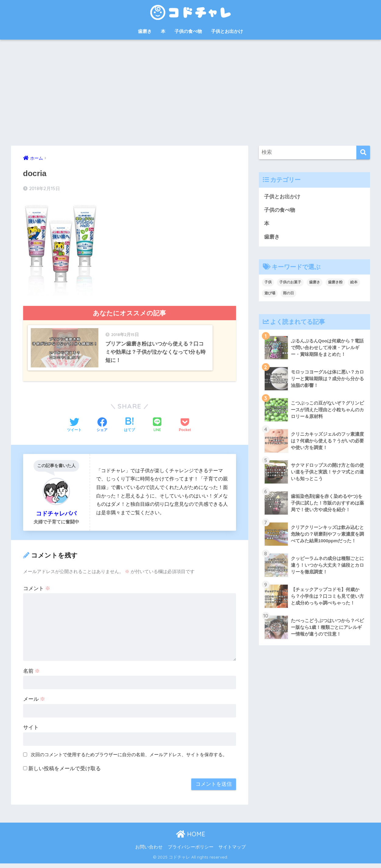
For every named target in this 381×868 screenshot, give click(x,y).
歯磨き (145, 31)
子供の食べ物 (188, 31)
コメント (37, 593)
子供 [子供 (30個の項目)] (268, 283)
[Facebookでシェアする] (102, 430)
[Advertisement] (191, 93)
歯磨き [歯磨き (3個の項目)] (315, 283)
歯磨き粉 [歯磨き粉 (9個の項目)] (335, 283)
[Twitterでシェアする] (74, 430)
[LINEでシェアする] (157, 430)
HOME (191, 839)
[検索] (363, 152)
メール (34, 704)
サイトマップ (232, 852)
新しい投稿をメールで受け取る (65, 773)
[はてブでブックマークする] (129, 430)
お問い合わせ (149, 852)
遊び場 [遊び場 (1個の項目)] (270, 294)
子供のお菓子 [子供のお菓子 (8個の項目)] (290, 283)
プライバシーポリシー (191, 852)
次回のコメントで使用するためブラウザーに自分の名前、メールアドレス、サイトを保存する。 (129, 759)
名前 (32, 676)
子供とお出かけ (227, 31)
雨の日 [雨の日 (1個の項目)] (288, 294)
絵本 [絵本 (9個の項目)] (354, 283)
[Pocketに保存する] (185, 430)
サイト (31, 732)
